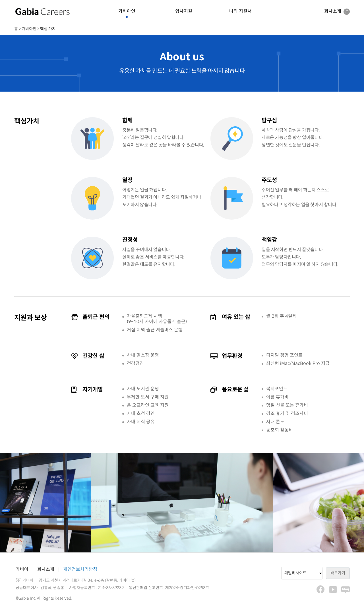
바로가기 (338, 573)
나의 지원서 (240, 12)
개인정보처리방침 (80, 570)
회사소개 (46, 570)
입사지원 (184, 12)
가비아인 (127, 12)
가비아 (22, 570)
